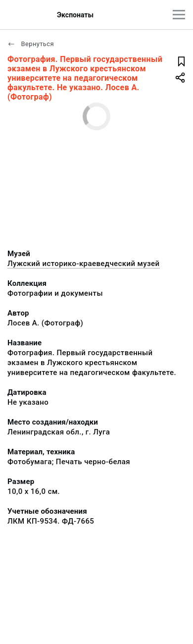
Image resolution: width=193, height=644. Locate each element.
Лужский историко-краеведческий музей (84, 264)
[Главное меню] (179, 15)
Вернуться (31, 44)
